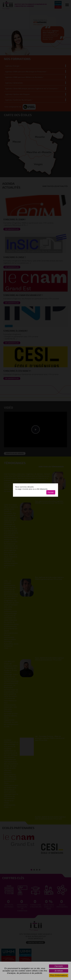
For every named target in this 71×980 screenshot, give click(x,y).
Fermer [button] (51, 492)
